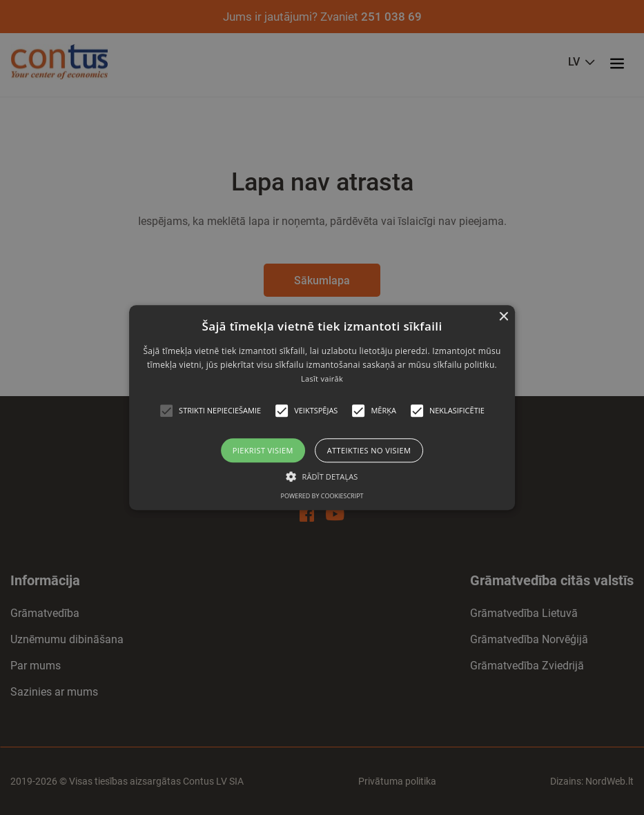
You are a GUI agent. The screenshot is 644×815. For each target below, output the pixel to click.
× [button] (503, 317)
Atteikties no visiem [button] (369, 450)
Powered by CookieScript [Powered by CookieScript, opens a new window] (322, 496)
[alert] (322, 407)
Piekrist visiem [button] (263, 450)
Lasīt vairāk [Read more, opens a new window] (322, 379)
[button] (166, 411)
